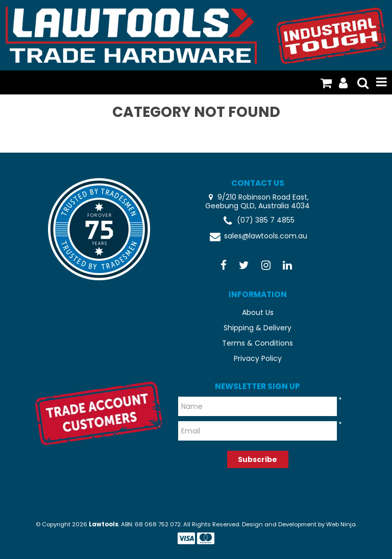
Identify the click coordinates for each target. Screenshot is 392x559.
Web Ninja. (341, 524)
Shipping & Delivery (258, 328)
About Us (258, 312)
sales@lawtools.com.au (258, 237)
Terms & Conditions (258, 343)
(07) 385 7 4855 (258, 221)
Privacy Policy (258, 358)
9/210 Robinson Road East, (262, 197)
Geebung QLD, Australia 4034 (258, 206)
